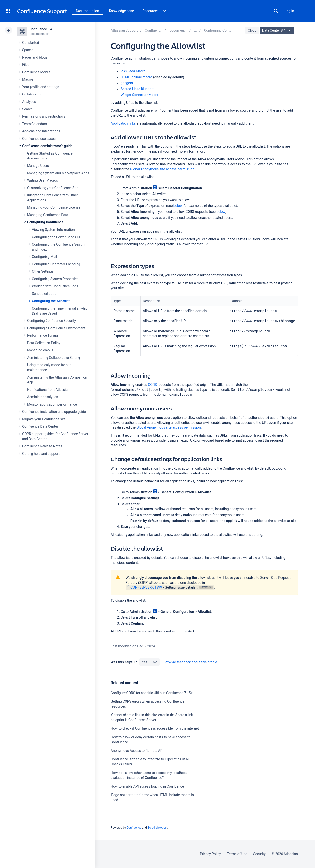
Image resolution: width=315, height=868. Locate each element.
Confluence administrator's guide (47, 146)
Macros (28, 79)
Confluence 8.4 (41, 29)
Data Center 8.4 (277, 30)
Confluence (134, 828)
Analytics (29, 102)
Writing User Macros (42, 180)
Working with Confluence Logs (55, 286)
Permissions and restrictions (44, 116)
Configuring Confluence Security (51, 321)
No (155, 662)
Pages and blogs (35, 57)
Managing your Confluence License (54, 207)
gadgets (127, 83)
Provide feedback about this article (191, 662)
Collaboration (32, 94)
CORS (152, 385)
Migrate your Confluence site (44, 419)
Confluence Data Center (40, 426)
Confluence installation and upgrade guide (54, 412)
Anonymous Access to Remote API (137, 751)
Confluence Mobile (36, 72)
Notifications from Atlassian (48, 390)
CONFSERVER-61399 (144, 587)
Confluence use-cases (39, 139)
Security (259, 854)
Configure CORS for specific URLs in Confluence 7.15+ (152, 693)
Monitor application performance (52, 404)
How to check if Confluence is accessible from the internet (155, 728)
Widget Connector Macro (139, 95)
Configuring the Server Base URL (57, 237)
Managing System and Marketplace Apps (58, 173)
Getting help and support (41, 454)
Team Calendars (34, 124)
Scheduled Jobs (44, 294)
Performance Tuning (42, 335)
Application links (123, 123)
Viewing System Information (53, 230)
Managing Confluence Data (48, 215)
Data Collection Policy (44, 343)
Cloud (252, 30)
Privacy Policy (210, 854)
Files (26, 65)
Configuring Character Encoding (56, 264)
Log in (289, 11)
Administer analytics (42, 397)
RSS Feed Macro (133, 71)
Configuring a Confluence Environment (56, 328)
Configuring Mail (44, 257)
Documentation (87, 11)
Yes (144, 662)
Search (276, 11)
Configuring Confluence (45, 222)
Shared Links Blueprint (138, 89)
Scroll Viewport (157, 828)
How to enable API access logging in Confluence (147, 786)
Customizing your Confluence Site (53, 188)
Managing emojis (40, 350)
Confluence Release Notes (42, 446)
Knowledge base (122, 11)
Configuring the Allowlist (51, 301)
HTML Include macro (136, 77)
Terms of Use (237, 854)
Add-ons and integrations (41, 131)
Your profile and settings (41, 87)
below (178, 206)
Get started (31, 43)
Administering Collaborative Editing (54, 358)
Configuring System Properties (55, 279)
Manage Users (38, 166)
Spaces (28, 50)
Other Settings (43, 271)
